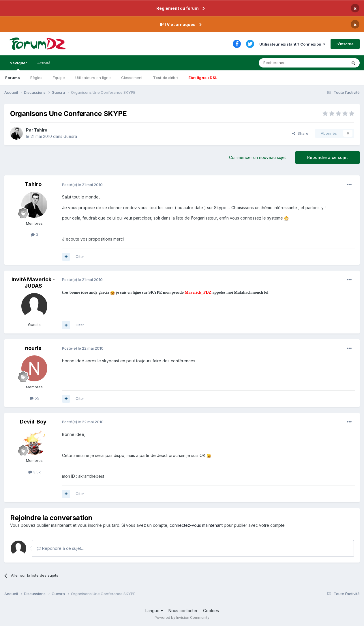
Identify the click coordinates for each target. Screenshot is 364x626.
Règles (36, 78)
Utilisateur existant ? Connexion (292, 44)
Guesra (70, 136)
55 (34, 398)
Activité (44, 63)
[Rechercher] (290, 63)
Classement (132, 78)
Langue (154, 611)
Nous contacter (183, 611)
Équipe (59, 78)
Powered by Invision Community (182, 617)
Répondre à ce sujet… (61, 548)
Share (300, 133)
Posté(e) (82, 185)
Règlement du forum (178, 8)
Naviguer (18, 65)
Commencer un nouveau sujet (257, 157)
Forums (13, 78)
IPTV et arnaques (178, 24)
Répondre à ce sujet (328, 157)
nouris (33, 348)
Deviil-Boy (33, 422)
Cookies (211, 611)
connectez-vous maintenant (196, 525)
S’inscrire (345, 44)
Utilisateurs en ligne (93, 78)
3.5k (34, 472)
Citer (80, 256)
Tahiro (41, 130)
